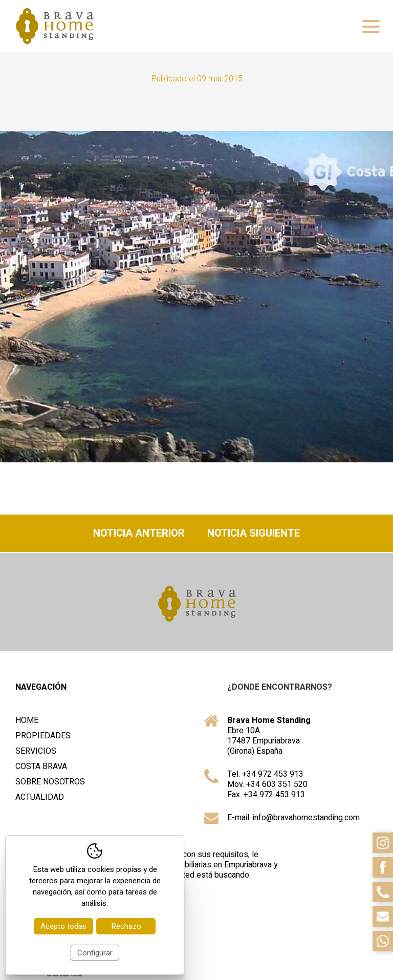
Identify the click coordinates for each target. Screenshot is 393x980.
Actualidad (40, 797)
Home (27, 720)
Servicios (36, 751)
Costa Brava (41, 766)
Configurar (95, 953)
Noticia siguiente (254, 533)
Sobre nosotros (50, 782)
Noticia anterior (139, 533)
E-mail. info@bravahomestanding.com (293, 818)
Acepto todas (63, 926)
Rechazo (126, 926)
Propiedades (43, 736)
